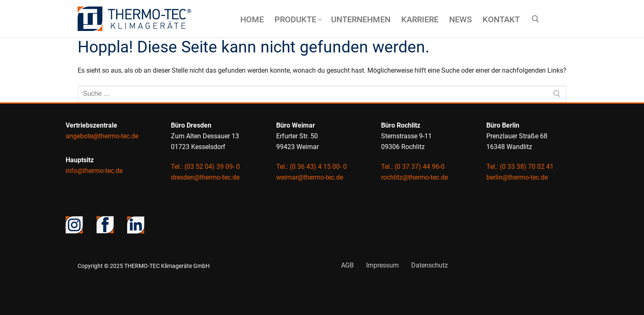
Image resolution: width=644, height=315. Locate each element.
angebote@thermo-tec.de (102, 136)
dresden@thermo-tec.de (205, 177)
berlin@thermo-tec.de (517, 177)
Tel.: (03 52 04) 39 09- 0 (205, 167)
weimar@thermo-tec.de (310, 177)
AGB (347, 265)
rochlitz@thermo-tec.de (414, 177)
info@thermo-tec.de (94, 171)
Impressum (382, 265)
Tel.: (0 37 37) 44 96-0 (413, 167)
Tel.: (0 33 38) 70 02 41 (520, 167)
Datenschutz (430, 265)
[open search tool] (535, 19)
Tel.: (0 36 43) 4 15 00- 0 (311, 167)
